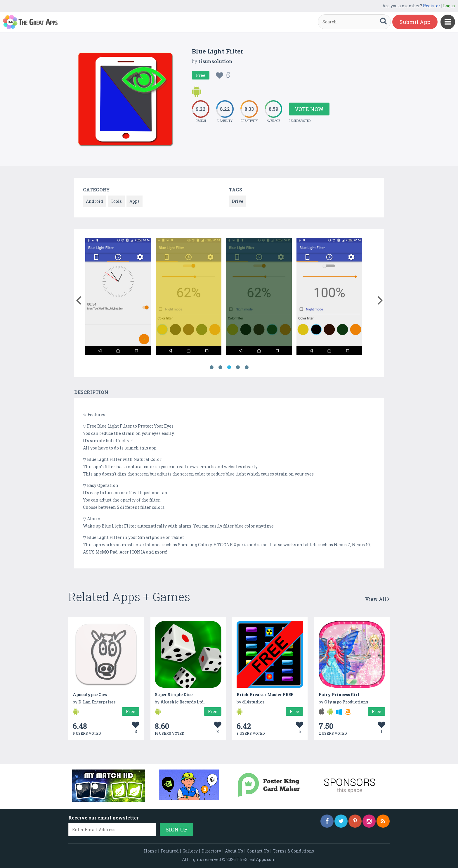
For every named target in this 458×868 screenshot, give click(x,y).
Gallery (190, 851)
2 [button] (220, 367)
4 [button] (238, 367)
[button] (78, 299)
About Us (234, 851)
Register (432, 6)
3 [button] (229, 367)
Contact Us (258, 851)
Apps (135, 201)
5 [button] (247, 367)
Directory (211, 851)
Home (150, 851)
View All (377, 599)
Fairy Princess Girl (339, 695)
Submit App (415, 22)
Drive (238, 201)
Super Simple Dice (174, 695)
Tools (116, 201)
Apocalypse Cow (90, 695)
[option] (118, 297)
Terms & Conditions (293, 851)
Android (94, 201)
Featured (170, 851)
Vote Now (309, 109)
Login (449, 6)
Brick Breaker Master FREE (265, 695)
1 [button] (211, 367)
